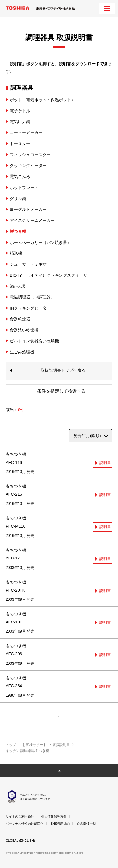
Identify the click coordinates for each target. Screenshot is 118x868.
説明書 (105, 463)
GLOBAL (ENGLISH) (20, 841)
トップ (11, 745)
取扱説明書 (61, 745)
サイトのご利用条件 (20, 816)
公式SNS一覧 (86, 824)
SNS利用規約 (60, 824)
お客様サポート (34, 745)
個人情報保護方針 (54, 816)
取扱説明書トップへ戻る (63, 370)
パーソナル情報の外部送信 (25, 824)
